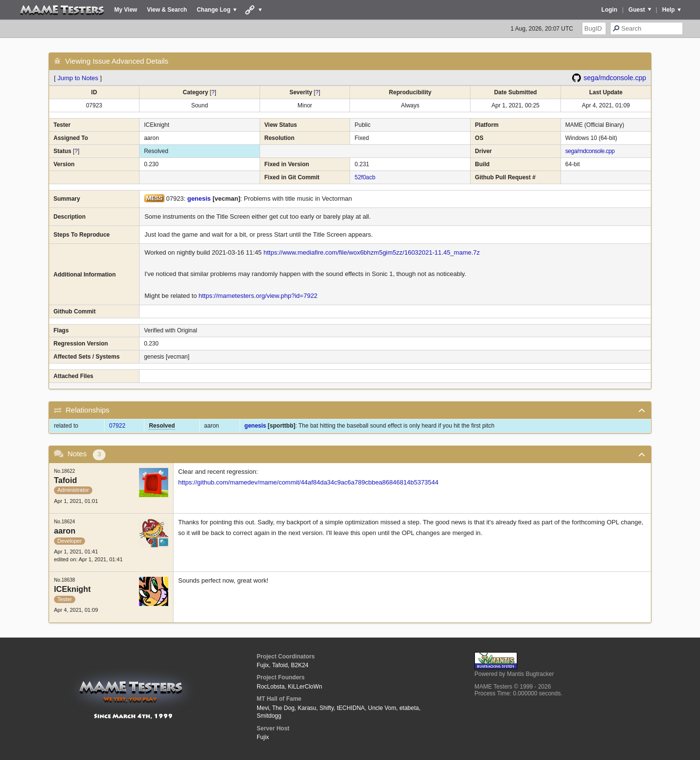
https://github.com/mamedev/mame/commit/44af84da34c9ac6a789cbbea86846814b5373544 (309, 482)
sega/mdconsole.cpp (615, 78)
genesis (199, 199)
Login (609, 10)
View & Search (167, 10)
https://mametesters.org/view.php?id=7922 (258, 296)
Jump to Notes (78, 78)
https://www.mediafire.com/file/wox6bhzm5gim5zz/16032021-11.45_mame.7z (372, 252)
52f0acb (365, 177)
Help (668, 10)
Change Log (214, 10)
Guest (637, 10)
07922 (117, 426)
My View (126, 10)
